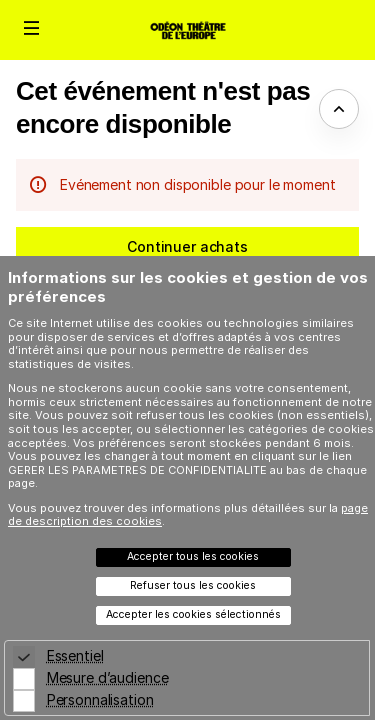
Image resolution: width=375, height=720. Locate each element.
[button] (32, 28)
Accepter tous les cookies (193, 556)
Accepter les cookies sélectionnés (193, 614)
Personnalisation (100, 699)
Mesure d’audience (108, 677)
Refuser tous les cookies (193, 585)
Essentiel (75, 655)
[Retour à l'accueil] (187, 30)
